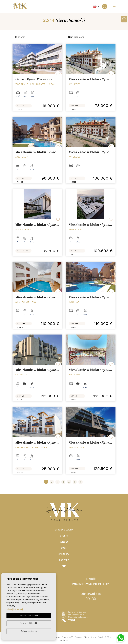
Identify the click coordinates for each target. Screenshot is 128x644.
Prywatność (68, 637)
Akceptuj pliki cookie (29, 616)
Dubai (64, 548)
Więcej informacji (15, 609)
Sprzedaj (64, 554)
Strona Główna (64, 530)
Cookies (79, 637)
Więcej (64, 542)
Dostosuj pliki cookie (29, 623)
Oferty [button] (64, 536)
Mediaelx (64, 640)
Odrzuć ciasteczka (29, 631)
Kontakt (64, 560)
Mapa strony (90, 637)
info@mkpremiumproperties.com (91, 584)
